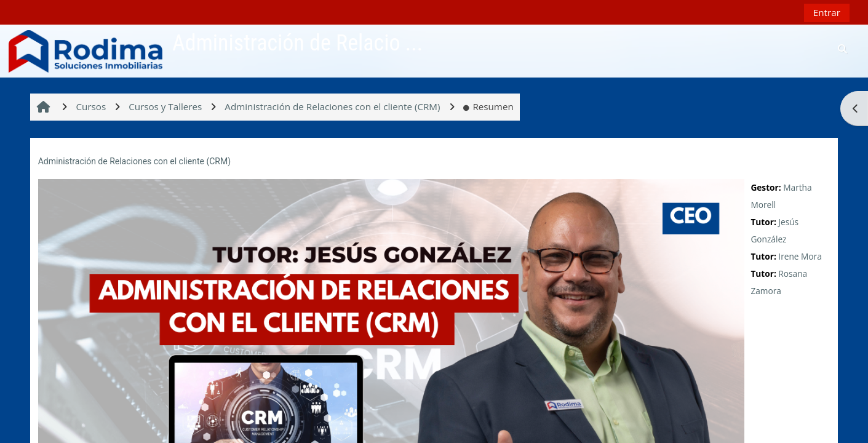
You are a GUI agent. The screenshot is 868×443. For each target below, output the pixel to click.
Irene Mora (800, 256)
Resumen (488, 106)
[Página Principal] (86, 50)
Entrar (827, 12)
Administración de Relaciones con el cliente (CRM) (134, 161)
